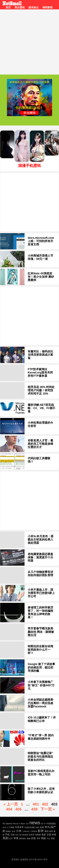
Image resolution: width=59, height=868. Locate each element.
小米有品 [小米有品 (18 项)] (34, 831)
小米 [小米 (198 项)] (19, 831)
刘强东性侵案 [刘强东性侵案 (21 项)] (30, 827)
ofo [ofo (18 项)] (42, 824)
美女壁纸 (20, 7)
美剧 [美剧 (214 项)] (6, 838)
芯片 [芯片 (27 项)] (11, 838)
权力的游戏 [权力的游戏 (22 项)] (24, 835)
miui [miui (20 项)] (27, 824)
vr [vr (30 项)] (45, 824)
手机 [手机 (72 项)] (7, 834)
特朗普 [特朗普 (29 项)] (38, 835)
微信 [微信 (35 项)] (47, 831)
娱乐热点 (34, 7)
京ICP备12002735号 (38, 859)
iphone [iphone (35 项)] (9, 824)
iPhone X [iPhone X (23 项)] (16, 824)
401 (36, 804)
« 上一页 (11, 804)
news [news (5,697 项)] (35, 823)
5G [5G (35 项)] (4, 824)
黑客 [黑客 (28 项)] (53, 838)
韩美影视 (48, 7)
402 (45, 804)
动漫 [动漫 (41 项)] (42, 827)
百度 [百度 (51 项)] (49, 835)
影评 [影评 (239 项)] (41, 831)
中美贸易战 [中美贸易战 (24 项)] (51, 824)
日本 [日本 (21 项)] (17, 835)
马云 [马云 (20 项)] (49, 838)
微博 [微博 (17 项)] (51, 831)
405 (18, 809)
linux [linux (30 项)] (23, 824)
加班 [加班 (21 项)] (37, 827)
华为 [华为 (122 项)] (47, 827)
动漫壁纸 (24, 859)
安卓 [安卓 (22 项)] (14, 831)
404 (9, 809)
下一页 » (48, 809)
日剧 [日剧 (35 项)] (13, 835)
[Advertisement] (29, 40)
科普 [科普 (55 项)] (54, 835)
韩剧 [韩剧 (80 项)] (44, 838)
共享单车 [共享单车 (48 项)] (19, 827)
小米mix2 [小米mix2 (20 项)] (26, 831)
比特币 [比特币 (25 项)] (32, 835)
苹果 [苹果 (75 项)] (16, 838)
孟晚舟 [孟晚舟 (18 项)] (8, 831)
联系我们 (16, 859)
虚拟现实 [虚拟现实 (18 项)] (22, 838)
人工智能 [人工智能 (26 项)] (10, 827)
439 (34, 809)
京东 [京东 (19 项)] (4, 827)
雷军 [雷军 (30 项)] (39, 838)
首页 (8, 7)
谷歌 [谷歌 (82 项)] (33, 838)
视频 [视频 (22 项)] (28, 838)
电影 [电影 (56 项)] (44, 835)
